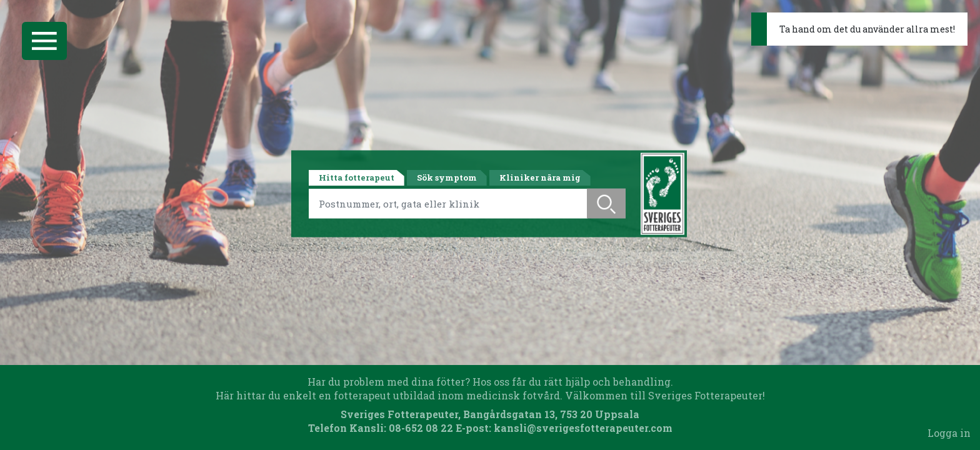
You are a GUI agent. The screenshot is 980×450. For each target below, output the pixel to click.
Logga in (949, 433)
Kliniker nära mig (540, 177)
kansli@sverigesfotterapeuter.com (583, 428)
